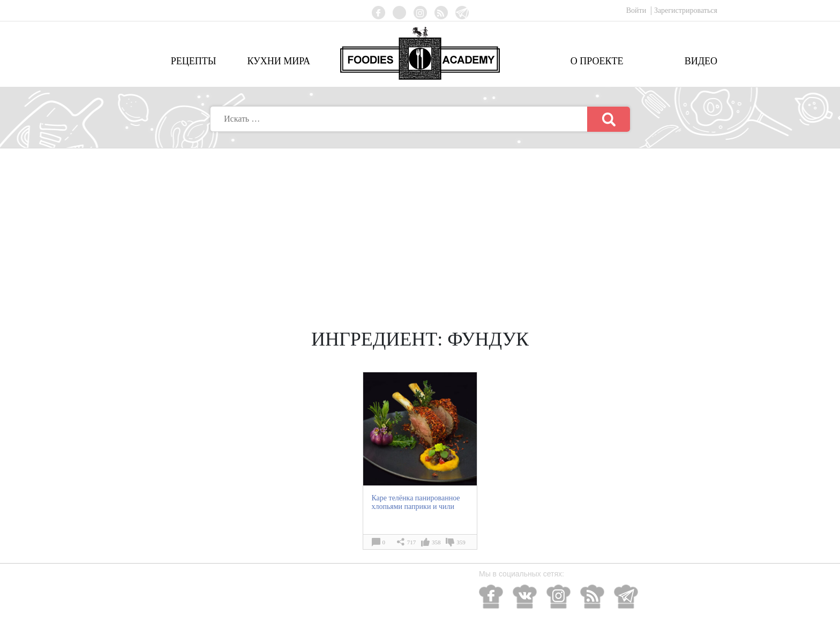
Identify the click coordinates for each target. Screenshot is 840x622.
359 (461, 542)
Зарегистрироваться (686, 10)
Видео (701, 61)
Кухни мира (279, 61)
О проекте (597, 61)
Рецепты (194, 61)
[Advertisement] (420, 229)
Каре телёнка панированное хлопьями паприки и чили (415, 502)
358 (436, 542)
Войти (637, 10)
